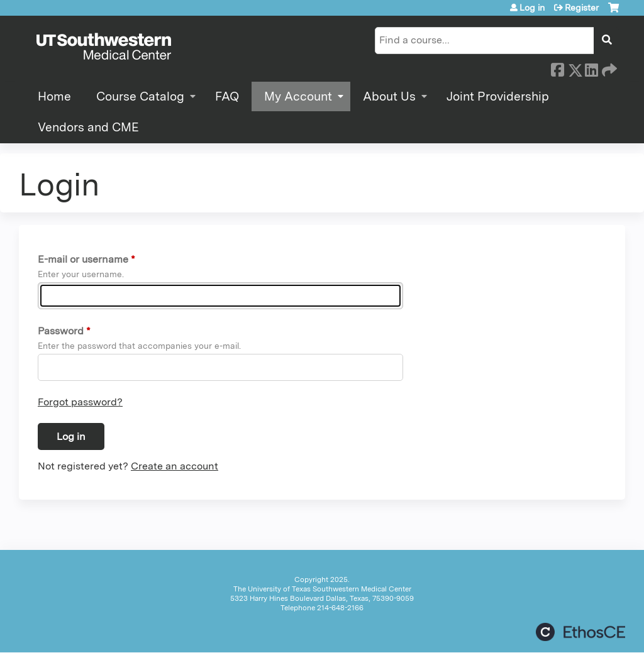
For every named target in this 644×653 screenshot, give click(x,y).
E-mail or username (83, 259)
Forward (608, 68)
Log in (532, 8)
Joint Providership (498, 96)
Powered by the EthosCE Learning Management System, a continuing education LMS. (580, 632)
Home (54, 96)
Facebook (557, 68)
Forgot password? (80, 402)
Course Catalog (140, 96)
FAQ (227, 96)
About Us (389, 96)
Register (582, 8)
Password (61, 331)
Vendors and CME (88, 127)
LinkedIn (591, 68)
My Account (298, 96)
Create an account (175, 466)
